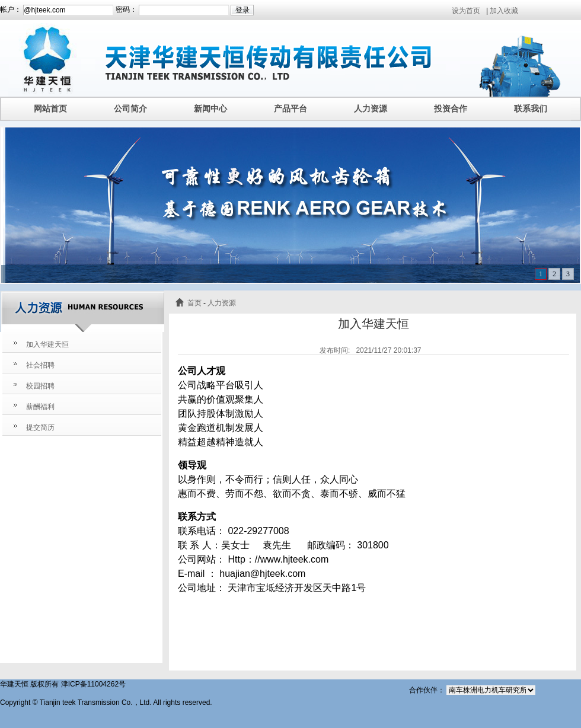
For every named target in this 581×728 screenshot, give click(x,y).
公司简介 (130, 108)
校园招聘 (40, 386)
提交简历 (40, 427)
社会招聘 (40, 365)
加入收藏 (504, 11)
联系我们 (531, 108)
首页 (194, 303)
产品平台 (290, 108)
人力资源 (371, 108)
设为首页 (466, 11)
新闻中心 (210, 108)
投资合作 (451, 108)
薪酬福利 (40, 407)
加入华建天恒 (47, 344)
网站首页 (50, 108)
